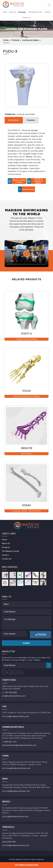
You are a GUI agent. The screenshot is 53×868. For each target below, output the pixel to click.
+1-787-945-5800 (10, 692)
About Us (12, 12)
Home (4, 12)
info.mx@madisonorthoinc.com (15, 817)
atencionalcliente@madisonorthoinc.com (19, 745)
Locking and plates (30, 40)
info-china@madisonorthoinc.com (16, 768)
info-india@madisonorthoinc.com (16, 791)
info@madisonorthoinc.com (14, 696)
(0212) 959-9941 (9, 842)
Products (22, 12)
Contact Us (26, 18)
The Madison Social (36, 12)
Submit (27, 643)
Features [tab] (31, 120)
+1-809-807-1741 (10, 742)
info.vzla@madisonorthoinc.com (16, 845)
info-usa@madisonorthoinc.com (16, 716)
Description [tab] (14, 120)
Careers (48, 12)
